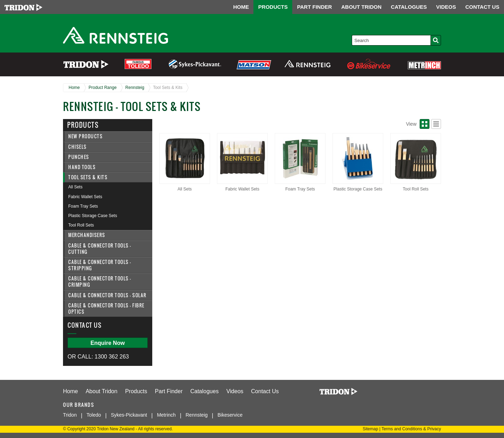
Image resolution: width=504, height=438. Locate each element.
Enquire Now (108, 343)
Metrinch (166, 415)
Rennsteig (135, 88)
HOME (241, 7)
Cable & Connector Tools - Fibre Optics (106, 309)
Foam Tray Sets (83, 206)
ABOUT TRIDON (361, 7)
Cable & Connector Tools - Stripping (100, 265)
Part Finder (169, 391)
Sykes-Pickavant (129, 415)
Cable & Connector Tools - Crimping (100, 282)
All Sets (75, 187)
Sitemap (370, 429)
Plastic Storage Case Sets (93, 216)
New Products (85, 136)
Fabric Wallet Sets (85, 197)
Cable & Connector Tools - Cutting (100, 249)
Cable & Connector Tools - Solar (107, 295)
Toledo (94, 415)
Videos (235, 391)
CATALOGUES (409, 7)
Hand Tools (82, 167)
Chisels (78, 147)
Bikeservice (230, 415)
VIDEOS (446, 7)
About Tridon (102, 391)
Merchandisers (87, 235)
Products (136, 391)
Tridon (70, 415)
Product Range (103, 88)
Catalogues (205, 391)
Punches (79, 157)
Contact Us (265, 391)
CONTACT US (482, 7)
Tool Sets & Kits (168, 88)
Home (74, 88)
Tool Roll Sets (81, 225)
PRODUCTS (273, 7)
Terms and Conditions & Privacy (411, 429)
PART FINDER (315, 7)
